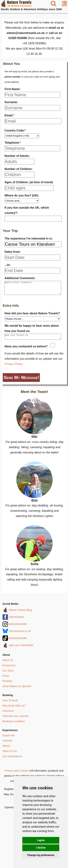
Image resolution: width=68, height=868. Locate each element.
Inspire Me (9, 739)
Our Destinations (12, 760)
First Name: (13, 89)
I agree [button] (41, 840)
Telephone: (13, 143)
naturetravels (16, 621)
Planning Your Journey (16, 720)
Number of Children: (19, 169)
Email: (9, 115)
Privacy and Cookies (16, 774)
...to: (8, 265)
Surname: (11, 102)
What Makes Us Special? (17, 690)
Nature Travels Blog (20, 614)
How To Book (10, 704)
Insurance (8, 715)
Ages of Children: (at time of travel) (29, 182)
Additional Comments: (20, 278)
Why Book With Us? (14, 709)
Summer (7, 744)
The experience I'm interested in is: (29, 239)
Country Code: (15, 130)
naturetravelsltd (18, 628)
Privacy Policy (13, 368)
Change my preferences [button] (41, 855)
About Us (8, 664)
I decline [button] (41, 848)
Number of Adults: (17, 156)
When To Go (10, 755)
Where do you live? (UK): (22, 195)
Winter (6, 750)
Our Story (8, 674)
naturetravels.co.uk (20, 635)
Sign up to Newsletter (21, 649)
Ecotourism (9, 669)
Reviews (7, 685)
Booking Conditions (14, 725)
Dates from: (13, 252)
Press (6, 680)
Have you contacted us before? (26, 350)
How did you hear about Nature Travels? (32, 316)
